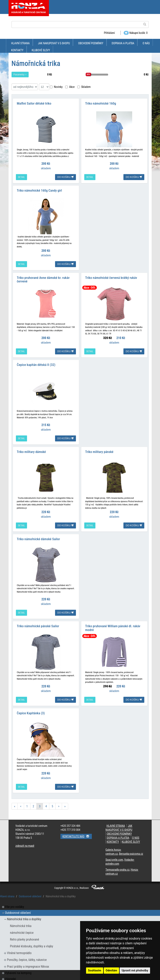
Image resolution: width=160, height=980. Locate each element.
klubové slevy (41, 50)
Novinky (56, 87)
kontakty (17, 50)
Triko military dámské (31, 451)
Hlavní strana (20, 43)
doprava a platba (123, 43)
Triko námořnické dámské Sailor (38, 537)
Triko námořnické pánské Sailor (38, 624)
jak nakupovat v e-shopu (54, 43)
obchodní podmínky (91, 43)
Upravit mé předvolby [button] (135, 970)
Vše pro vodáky (15, 905)
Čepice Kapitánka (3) (31, 711)
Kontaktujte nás (77, 834)
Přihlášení (109, 33)
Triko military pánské (99, 451)
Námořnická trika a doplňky (24, 917)
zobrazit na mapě (25, 844)
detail (21, 177)
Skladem (84, 87)
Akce (70, 87)
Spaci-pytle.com (114, 858)
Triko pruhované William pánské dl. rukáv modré (113, 626)
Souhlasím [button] (95, 970)
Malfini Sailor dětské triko (34, 103)
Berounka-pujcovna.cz (131, 852)
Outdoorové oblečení (30, 894)
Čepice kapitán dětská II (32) (36, 364)
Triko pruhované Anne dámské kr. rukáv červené (43, 279)
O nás (146, 43)
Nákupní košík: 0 (136, 33)
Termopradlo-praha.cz (118, 868)
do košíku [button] (65, 177)
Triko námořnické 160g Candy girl (39, 190)
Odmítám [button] (112, 970)
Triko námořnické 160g (101, 103)
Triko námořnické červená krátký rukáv (111, 277)
